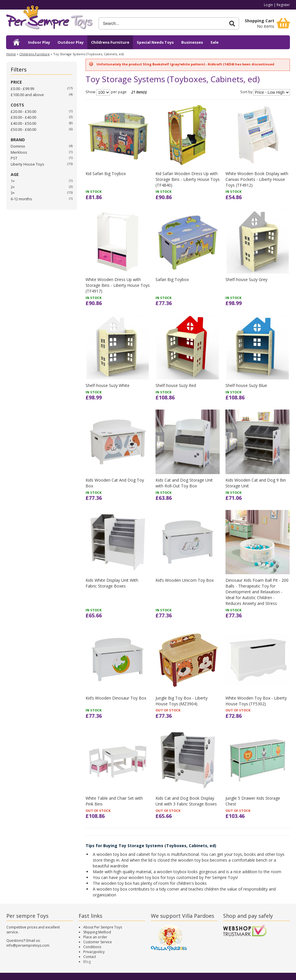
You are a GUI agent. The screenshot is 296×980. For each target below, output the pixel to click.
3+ (13, 193)
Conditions (92, 947)
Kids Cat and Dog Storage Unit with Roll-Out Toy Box (184, 483)
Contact (90, 957)
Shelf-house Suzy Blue (246, 385)
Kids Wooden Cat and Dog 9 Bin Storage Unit (256, 483)
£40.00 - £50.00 (23, 123)
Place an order (95, 937)
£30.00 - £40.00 (23, 117)
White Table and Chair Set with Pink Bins (114, 801)
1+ (13, 181)
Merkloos (19, 152)
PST (14, 158)
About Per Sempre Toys (103, 927)
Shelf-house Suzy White (108, 385)
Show (90, 92)
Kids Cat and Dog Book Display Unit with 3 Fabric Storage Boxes (186, 801)
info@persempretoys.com (28, 945)
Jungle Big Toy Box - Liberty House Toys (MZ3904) (182, 701)
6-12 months (21, 199)
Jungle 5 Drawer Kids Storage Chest (253, 801)
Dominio (18, 146)
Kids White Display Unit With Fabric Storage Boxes (112, 583)
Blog (87, 962)
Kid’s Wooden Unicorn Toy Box (185, 580)
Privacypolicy (94, 952)
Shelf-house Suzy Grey (246, 279)
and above (27, 95)
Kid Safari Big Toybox (106, 174)
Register (283, 5)
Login (268, 5)
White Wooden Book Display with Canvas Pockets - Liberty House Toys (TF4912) (257, 179)
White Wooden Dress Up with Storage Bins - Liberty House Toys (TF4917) (118, 285)
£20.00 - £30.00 (23, 111)
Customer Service (98, 942)
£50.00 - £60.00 (23, 129)
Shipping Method (97, 932)
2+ (13, 187)
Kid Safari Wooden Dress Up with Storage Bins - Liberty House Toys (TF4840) (188, 179)
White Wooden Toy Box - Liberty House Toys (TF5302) (256, 701)
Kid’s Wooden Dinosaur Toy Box (116, 698)
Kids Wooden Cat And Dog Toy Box (115, 483)
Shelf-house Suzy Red (176, 385)
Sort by (246, 92)
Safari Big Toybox (172, 279)
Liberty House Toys (27, 164)
